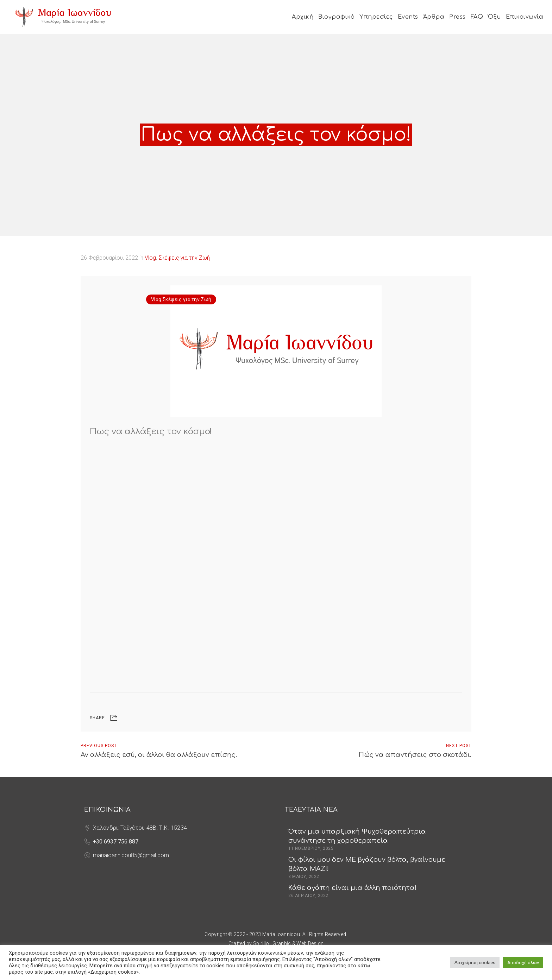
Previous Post (99, 746)
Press (457, 17)
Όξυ (494, 17)
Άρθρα (434, 17)
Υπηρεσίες (376, 17)
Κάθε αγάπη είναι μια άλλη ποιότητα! (352, 888)
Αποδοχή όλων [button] (523, 963)
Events (408, 17)
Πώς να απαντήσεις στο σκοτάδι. (415, 755)
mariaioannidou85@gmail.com (131, 855)
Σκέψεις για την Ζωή (184, 258)
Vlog (150, 258)
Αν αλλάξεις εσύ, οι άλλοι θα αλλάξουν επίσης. (159, 755)
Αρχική (303, 17)
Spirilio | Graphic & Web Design (288, 943)
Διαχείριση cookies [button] (475, 963)
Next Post (459, 746)
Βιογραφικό (336, 17)
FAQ (477, 17)
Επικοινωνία (525, 17)
